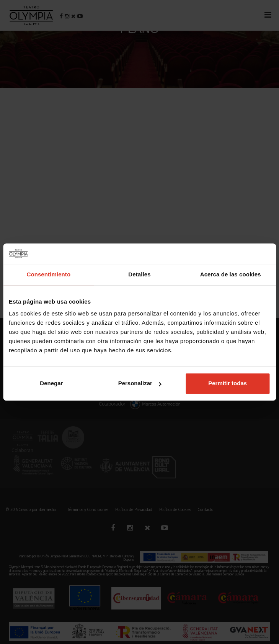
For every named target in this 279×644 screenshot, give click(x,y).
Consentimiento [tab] (48, 274)
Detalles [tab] (139, 274)
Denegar (51, 383)
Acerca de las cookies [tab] (231, 274)
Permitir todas (228, 383)
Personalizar (140, 383)
